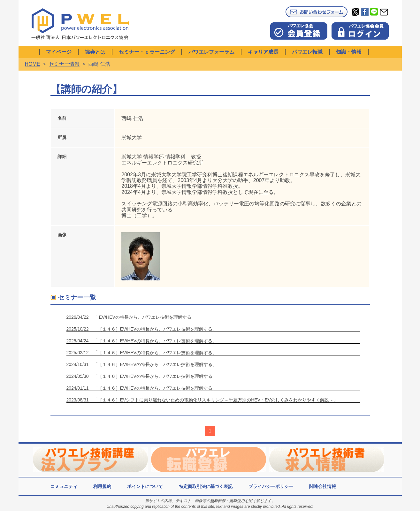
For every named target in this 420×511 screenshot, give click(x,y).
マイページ (59, 52)
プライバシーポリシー (271, 486)
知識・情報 (349, 52)
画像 (62, 235)
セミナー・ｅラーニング (147, 52)
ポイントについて (145, 486)
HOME (33, 64)
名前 (62, 118)
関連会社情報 (323, 486)
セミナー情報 (64, 64)
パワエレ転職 (307, 52)
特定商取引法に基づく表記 (206, 486)
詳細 (62, 156)
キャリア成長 (263, 52)
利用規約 (102, 486)
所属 (62, 137)
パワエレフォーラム (211, 52)
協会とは (95, 52)
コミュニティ (64, 486)
